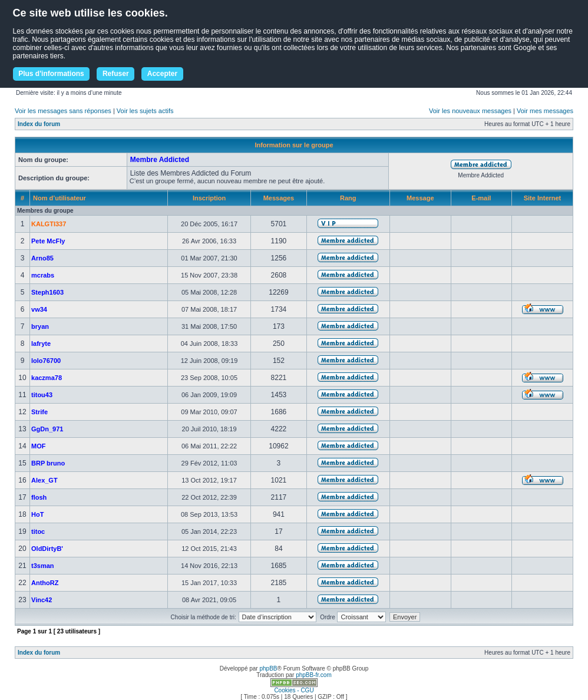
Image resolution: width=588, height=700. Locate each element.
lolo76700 (46, 361)
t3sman (43, 566)
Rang (348, 198)
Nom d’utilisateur (60, 198)
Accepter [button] (162, 74)
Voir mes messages (545, 111)
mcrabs (43, 275)
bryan (40, 326)
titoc (38, 531)
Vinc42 (42, 600)
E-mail (481, 198)
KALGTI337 (49, 224)
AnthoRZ (45, 583)
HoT (37, 514)
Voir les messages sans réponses (63, 111)
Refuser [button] (116, 74)
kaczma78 (47, 378)
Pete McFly (48, 241)
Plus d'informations (51, 74)
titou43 (42, 395)
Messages (279, 198)
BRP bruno (48, 463)
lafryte (41, 344)
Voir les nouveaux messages (470, 111)
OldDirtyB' (47, 549)
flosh (39, 497)
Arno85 (42, 258)
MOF (38, 446)
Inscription (209, 198)
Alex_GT (44, 480)
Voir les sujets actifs (145, 111)
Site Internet (543, 198)
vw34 (39, 309)
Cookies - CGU (294, 690)
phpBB (268, 668)
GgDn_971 (47, 429)
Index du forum (39, 124)
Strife (39, 412)
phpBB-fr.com (314, 675)
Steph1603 (47, 292)
